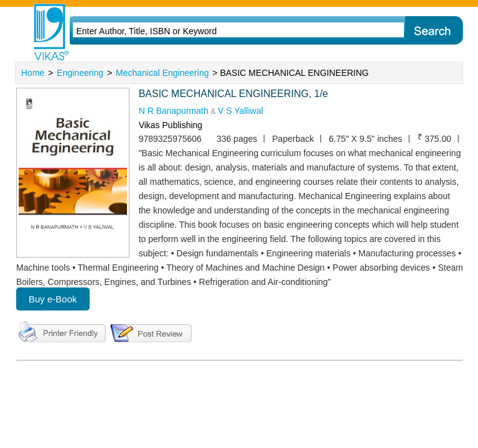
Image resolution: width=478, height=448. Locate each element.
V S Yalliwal (241, 111)
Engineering (80, 73)
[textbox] (222, 31)
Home (33, 73)
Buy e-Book (53, 299)
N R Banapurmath (175, 111)
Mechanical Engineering (162, 73)
